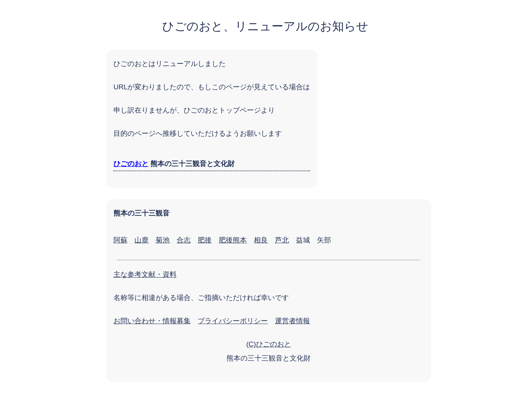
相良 (261, 240)
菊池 (163, 240)
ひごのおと (131, 164)
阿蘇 (120, 240)
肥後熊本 (233, 240)
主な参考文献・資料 (145, 274)
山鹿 (141, 240)
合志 (184, 240)
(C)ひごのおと (268, 344)
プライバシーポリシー (233, 321)
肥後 (205, 240)
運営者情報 (292, 321)
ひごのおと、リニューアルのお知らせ (265, 26)
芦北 (282, 240)
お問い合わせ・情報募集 (152, 321)
